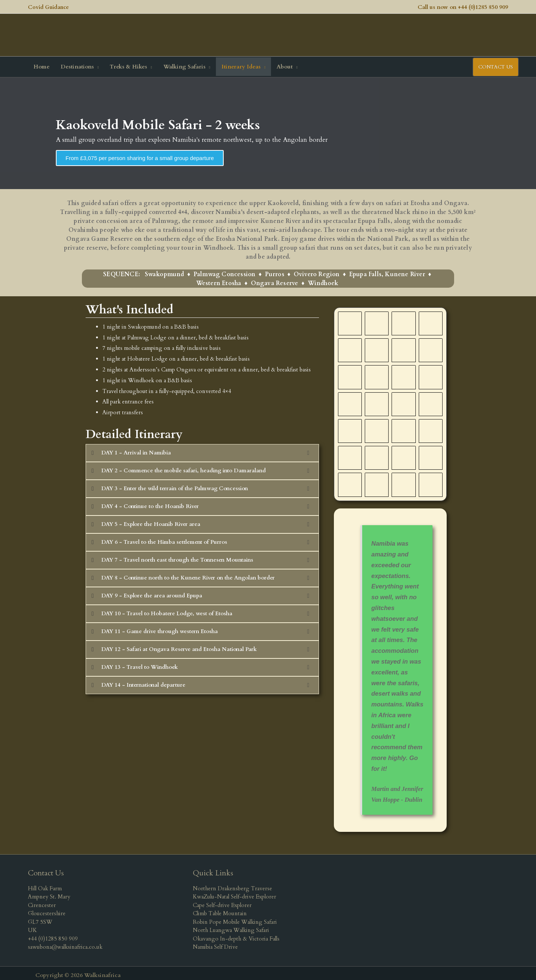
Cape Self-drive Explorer (222, 901)
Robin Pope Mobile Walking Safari (235, 918)
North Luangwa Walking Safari (231, 926)
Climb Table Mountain (220, 909)
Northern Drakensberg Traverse (232, 884)
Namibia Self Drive (215, 943)
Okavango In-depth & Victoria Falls (236, 935)
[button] (80, 63)
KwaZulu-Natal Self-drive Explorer (234, 893)
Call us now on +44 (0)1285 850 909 (463, 6)
